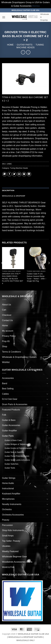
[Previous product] (28, 52)
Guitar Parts (25, 45)
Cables (5, 394)
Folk (4, 415)
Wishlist (6, 362)
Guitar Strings (9, 478)
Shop (5, 346)
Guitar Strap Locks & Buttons (17, 460)
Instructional (8, 488)
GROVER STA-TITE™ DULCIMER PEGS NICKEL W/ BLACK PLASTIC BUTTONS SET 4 (13, 279)
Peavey (6, 520)
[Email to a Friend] (19, 174)
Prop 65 (6, 341)
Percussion (7, 525)
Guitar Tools (10, 468)
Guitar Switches (11, 464)
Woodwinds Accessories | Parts (17, 562)
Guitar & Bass (9, 420)
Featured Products (11, 410)
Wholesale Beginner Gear (14, 557)
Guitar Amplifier (9, 431)
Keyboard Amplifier (11, 494)
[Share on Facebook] (9, 174)
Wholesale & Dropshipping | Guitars (19, 357)
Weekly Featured (10, 551)
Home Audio (8, 483)
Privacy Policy (9, 336)
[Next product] (23, 52)
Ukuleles (6, 546)
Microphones (8, 499)
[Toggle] (47, 378)
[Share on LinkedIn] (29, 174)
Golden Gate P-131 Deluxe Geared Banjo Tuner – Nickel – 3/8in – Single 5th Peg (37, 277)
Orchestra (7, 509)
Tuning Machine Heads (19, 168)
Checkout (7, 315)
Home (10, 45)
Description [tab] (8, 190)
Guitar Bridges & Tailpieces (16, 444)
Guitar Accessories (11, 425)
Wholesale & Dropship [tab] (14, 196)
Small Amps (8, 536)
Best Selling (8, 389)
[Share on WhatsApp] (5, 174)
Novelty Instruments (12, 504)
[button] (4, 17)
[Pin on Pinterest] (24, 174)
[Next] (49, 268)
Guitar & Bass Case (13, 440)
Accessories (8, 378)
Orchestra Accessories (13, 515)
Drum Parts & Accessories (15, 404)
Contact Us (7, 320)
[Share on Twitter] (14, 174)
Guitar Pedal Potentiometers (17, 456)
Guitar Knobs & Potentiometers (18, 448)
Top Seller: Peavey (11, 541)
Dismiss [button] (36, 6)
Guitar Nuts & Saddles (14, 452)
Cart (4, 310)
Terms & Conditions (11, 352)
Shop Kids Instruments (13, 530)
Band (5, 383)
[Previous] (2, 268)
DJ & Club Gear (10, 399)
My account (8, 331)
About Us (7, 305)
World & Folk (8, 567)
